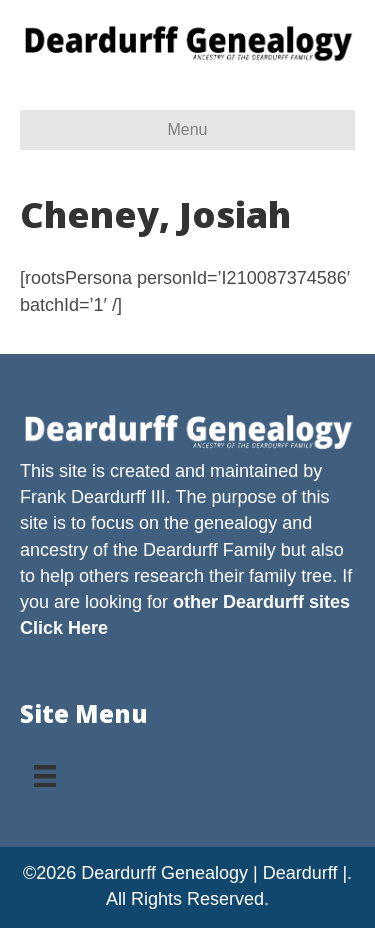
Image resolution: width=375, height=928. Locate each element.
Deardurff (180, 550)
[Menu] (45, 769)
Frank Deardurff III (93, 497)
